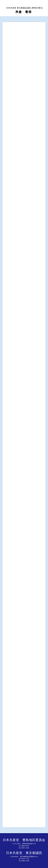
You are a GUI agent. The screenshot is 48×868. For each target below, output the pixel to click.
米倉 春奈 (25, 10)
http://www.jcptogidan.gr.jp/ (24, 863)
